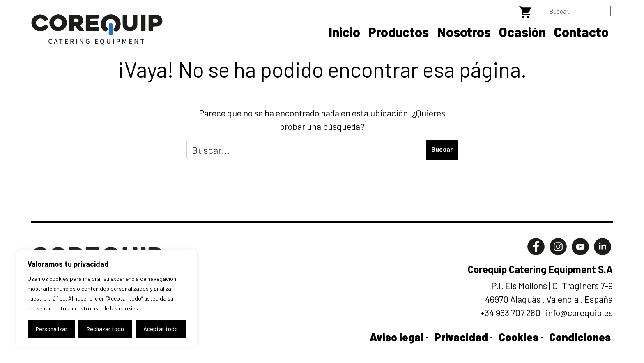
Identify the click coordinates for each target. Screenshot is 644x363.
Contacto (581, 32)
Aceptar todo (161, 329)
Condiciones (580, 337)
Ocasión (522, 32)
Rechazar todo (105, 329)
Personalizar (52, 329)
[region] (107, 298)
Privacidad (461, 337)
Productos (399, 32)
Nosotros (464, 32)
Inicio (344, 32)
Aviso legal (397, 337)
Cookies (519, 337)
